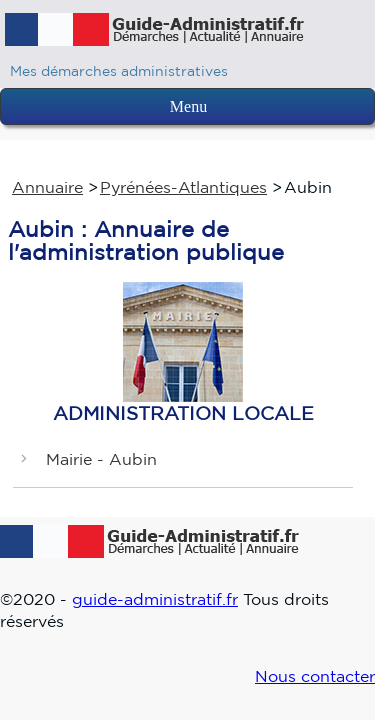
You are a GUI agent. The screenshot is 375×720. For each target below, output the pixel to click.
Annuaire (47, 187)
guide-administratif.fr (155, 599)
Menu (188, 106)
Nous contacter (315, 676)
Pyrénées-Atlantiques (183, 187)
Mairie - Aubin (101, 459)
